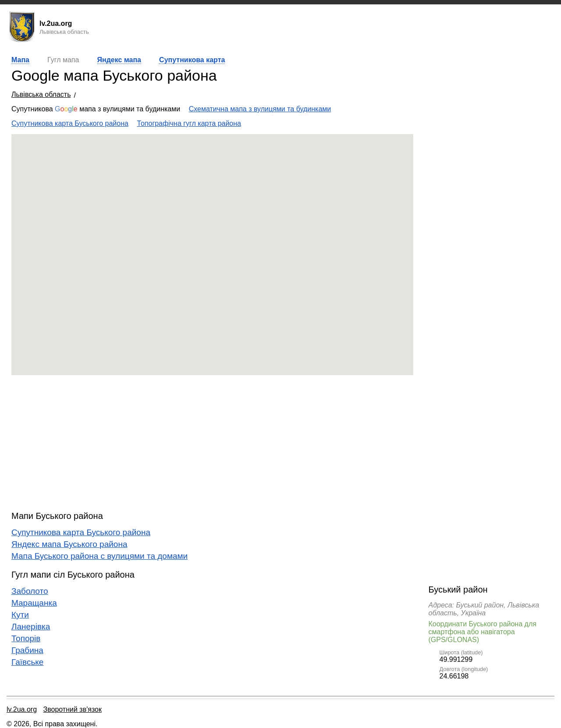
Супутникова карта (192, 60)
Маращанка (34, 603)
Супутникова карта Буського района (70, 123)
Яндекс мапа (119, 60)
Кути (20, 615)
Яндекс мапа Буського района (69, 544)
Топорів (26, 638)
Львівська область (41, 94)
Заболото (30, 591)
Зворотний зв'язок (73, 709)
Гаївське (27, 662)
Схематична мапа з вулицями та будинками (260, 109)
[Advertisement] (212, 443)
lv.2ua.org (22, 709)
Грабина (27, 650)
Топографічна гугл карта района (189, 123)
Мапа (20, 60)
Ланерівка (31, 627)
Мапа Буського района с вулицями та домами (99, 556)
